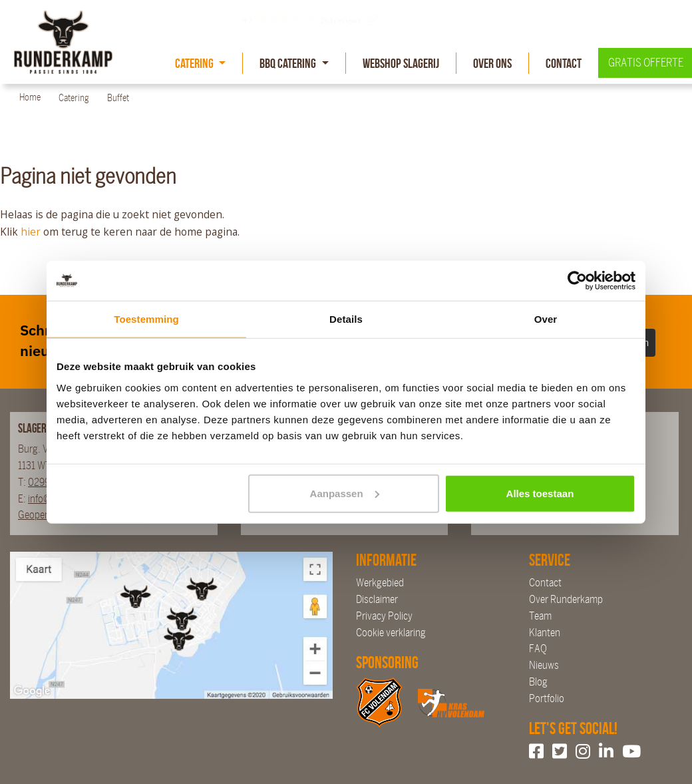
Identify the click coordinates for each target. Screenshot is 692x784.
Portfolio (547, 698)
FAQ (538, 649)
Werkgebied (380, 583)
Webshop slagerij (401, 63)
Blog (538, 682)
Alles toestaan (540, 493)
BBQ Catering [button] (289, 63)
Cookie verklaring (391, 633)
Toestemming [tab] (146, 319)
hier (31, 232)
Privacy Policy (384, 616)
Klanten (545, 633)
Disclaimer (377, 599)
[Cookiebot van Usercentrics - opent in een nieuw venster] (577, 281)
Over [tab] (546, 319)
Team (540, 616)
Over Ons (492, 63)
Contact (564, 63)
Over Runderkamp (566, 599)
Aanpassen (345, 493)
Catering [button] (195, 63)
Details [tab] (346, 319)
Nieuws (544, 665)
